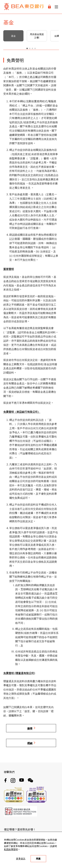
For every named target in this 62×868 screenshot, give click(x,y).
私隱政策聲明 (11, 849)
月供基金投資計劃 (37, 36)
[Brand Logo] (24, 7)
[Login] (49, 7)
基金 (13, 36)
